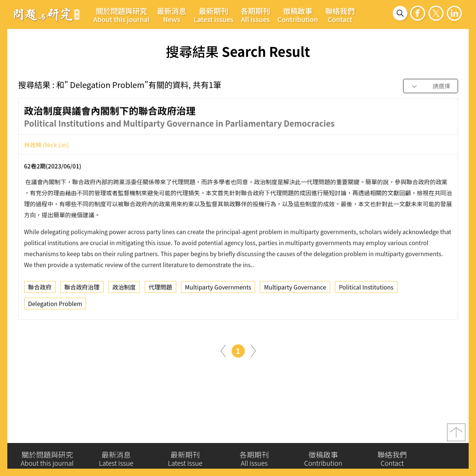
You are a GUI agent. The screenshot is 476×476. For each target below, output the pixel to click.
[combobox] (431, 86)
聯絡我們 (340, 15)
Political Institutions (366, 289)
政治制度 (124, 289)
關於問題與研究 (122, 15)
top (456, 435)
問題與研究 (47, 14)
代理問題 (160, 289)
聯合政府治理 (82, 289)
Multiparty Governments (218, 289)
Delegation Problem (55, 305)
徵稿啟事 (298, 15)
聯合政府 (40, 289)
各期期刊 (255, 15)
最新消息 (171, 15)
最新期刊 (213, 15)
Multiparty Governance (295, 289)
